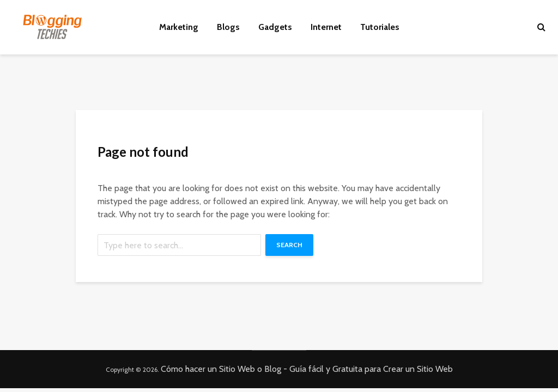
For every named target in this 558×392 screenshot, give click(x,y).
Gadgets (275, 27)
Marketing (179, 27)
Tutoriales (380, 27)
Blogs (228, 27)
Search (289, 245)
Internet (326, 27)
